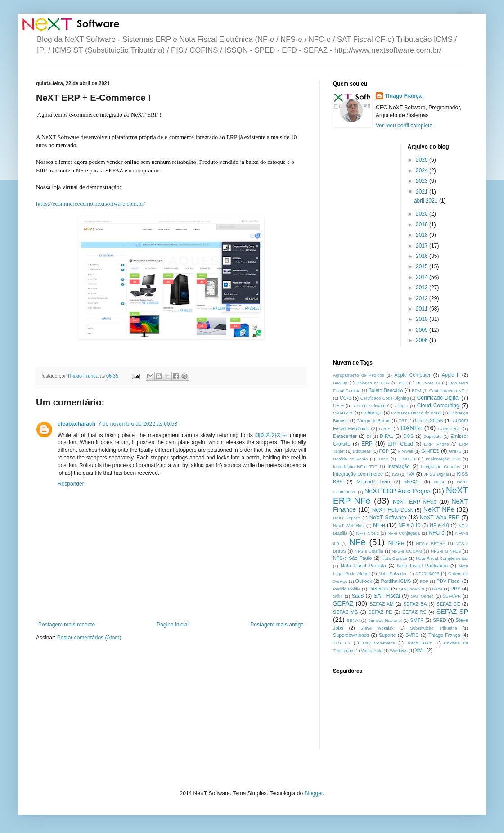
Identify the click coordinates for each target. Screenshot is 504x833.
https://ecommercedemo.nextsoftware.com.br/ (90, 204)
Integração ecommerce (358, 474)
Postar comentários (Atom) (89, 638)
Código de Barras (373, 421)
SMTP (417, 620)
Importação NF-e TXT (355, 466)
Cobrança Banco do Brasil (416, 413)
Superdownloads (351, 635)
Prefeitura (379, 589)
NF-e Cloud (368, 533)
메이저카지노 (271, 435)
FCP (384, 451)
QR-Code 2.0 (412, 589)
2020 (423, 214)
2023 (423, 181)
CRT (403, 421)
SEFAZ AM (382, 604)
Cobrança (372, 413)
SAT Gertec (422, 596)
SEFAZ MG (346, 612)
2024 (423, 171)
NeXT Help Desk (393, 510)
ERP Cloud (400, 444)
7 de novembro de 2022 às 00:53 (138, 424)
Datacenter (345, 436)
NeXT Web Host (349, 525)
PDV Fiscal (449, 581)
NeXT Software (388, 518)
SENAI (353, 620)
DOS (408, 436)
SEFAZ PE (380, 612)
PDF (424, 581)
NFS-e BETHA (430, 543)
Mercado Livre (373, 482)
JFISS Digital (436, 474)
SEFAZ (343, 603)
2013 (423, 288)
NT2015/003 (427, 574)
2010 (423, 319)
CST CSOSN (429, 420)
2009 (423, 330)
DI (369, 436)
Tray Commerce (379, 643)
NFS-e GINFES (446, 551)
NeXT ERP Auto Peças (398, 491)
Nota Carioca (394, 558)
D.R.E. (385, 429)
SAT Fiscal (387, 596)
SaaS (358, 596)
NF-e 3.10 (409, 525)
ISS (395, 474)
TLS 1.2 (342, 643)
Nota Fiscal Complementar (442, 558)
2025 (423, 160)
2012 (423, 298)
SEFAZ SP (452, 612)
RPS (455, 589)
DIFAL (387, 436)
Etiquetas (362, 451)
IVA (411, 474)
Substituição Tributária (434, 628)
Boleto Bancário (386, 390)
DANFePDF (450, 429)
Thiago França (403, 96)
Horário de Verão (350, 459)
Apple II (451, 375)
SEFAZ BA (415, 604)
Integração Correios (441, 466)
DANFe (411, 428)
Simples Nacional (385, 620)
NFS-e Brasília (369, 551)
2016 (423, 256)
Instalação (398, 466)
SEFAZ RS (414, 612)
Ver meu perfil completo (404, 126)
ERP (367, 444)
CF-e (338, 405)
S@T (338, 596)
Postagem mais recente (67, 625)
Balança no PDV (373, 383)
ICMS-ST (407, 459)
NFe (357, 542)
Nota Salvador (392, 574)
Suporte (387, 635)
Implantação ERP (443, 459)
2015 (423, 266)
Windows (399, 651)
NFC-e (437, 533)
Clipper (401, 406)
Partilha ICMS (396, 581)
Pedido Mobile (347, 589)
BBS (403, 383)
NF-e (379, 525)
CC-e (345, 398)
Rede (438, 589)
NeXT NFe (439, 509)
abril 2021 (427, 201)
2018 (423, 235)
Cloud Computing (438, 405)
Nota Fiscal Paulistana (422, 566)
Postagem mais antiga (277, 625)
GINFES (430, 451)
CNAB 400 (343, 413)
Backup (340, 383)
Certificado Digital (439, 398)
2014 (423, 277)
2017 (423, 246)
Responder (71, 484)
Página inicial (173, 625)
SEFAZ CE (448, 604)
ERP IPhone (436, 444)
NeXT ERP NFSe (415, 502)
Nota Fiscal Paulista (363, 566)
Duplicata (432, 436)
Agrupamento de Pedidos (359, 375)
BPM (416, 390)
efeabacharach (76, 424)
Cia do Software (370, 406)
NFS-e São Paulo (352, 558)
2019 (423, 225)
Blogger (313, 793)
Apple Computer (412, 375)
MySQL (412, 482)
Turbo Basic (419, 643)
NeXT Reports (347, 518)
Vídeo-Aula (371, 651)
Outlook (364, 581)
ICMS (383, 459)
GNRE (455, 451)
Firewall (406, 451)
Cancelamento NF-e (449, 390)
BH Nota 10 (428, 383)
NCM (439, 482)
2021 (423, 192)
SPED (439, 620)
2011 (423, 309)
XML (420, 650)
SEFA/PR (452, 596)
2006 (423, 340)
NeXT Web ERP (440, 518)
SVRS (412, 635)
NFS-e (396, 543)
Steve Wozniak (377, 628)
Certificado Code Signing (385, 398)
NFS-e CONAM (407, 551)
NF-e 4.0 (439, 525)
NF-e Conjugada (404, 533)
